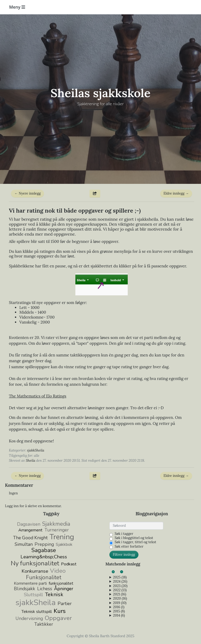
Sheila (31, 461)
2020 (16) (120, 599)
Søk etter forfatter (129, 547)
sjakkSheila (36, 450)
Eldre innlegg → (176, 193)
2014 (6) (119, 616)
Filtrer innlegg (124, 555)
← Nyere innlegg (27, 193)
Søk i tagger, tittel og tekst (135, 542)
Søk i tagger (124, 534)
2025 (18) (120, 577)
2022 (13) (120, 590)
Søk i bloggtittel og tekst (134, 538)
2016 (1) (119, 607)
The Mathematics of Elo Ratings (38, 396)
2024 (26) (120, 582)
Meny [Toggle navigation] (17, 7)
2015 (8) (119, 611)
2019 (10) (120, 603)
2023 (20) (120, 586)
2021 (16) (120, 594)
